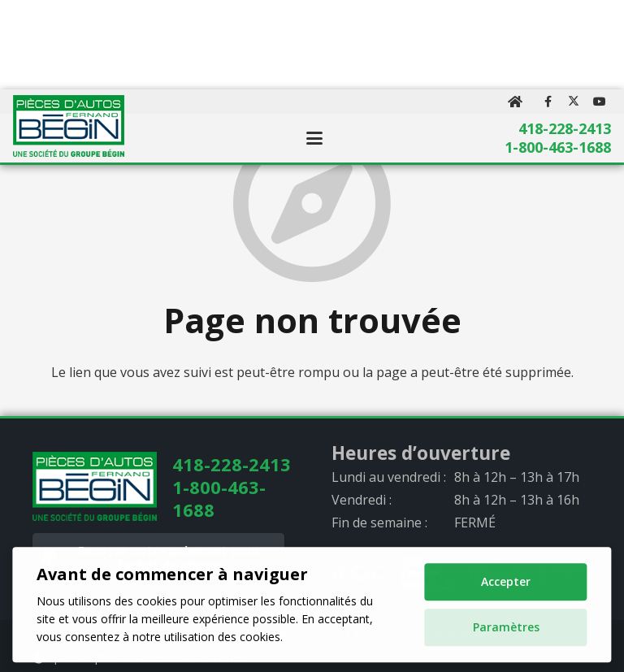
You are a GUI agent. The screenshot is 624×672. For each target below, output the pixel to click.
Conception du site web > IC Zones (154, 657)
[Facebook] (548, 102)
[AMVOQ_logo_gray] (565, 574)
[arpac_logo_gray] (427, 574)
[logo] (69, 126)
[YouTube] (600, 102)
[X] (574, 102)
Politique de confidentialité (424, 634)
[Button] (516, 102)
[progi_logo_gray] (358, 574)
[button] (314, 138)
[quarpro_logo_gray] (496, 574)
